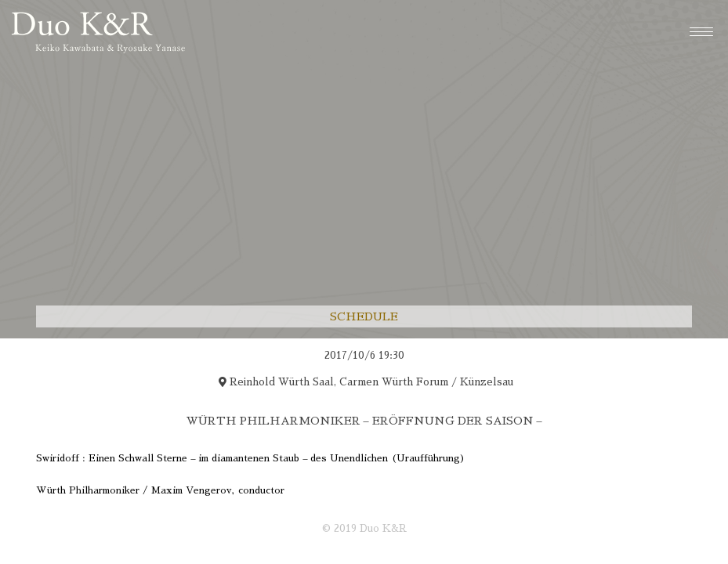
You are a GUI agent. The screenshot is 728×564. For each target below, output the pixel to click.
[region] (364, 431)
